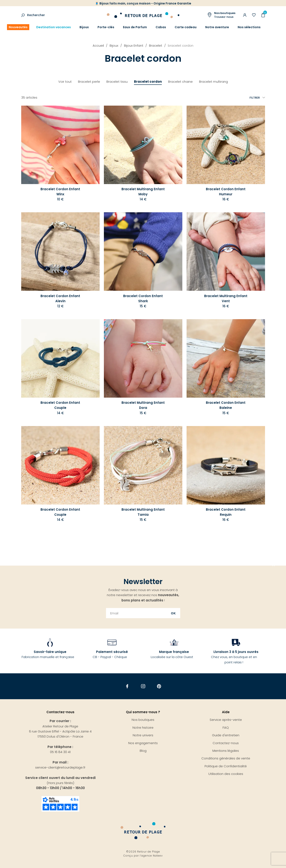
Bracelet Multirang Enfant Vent (226, 298)
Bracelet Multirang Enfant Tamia (143, 512)
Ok (174, 613)
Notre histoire (143, 728)
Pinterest (159, 686)
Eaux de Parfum (135, 27)
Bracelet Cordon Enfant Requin (226, 512)
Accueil (98, 45)
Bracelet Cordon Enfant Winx (60, 192)
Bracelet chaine (180, 82)
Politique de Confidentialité (226, 766)
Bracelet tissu (117, 82)
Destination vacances (54, 27)
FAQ (226, 728)
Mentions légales (226, 751)
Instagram (143, 686)
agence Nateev (152, 856)
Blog (143, 751)
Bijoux (84, 27)
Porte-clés (106, 27)
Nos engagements (143, 743)
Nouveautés (18, 27)
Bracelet (156, 45)
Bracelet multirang (213, 82)
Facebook (127, 686)
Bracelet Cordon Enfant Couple (60, 405)
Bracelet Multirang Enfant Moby (143, 192)
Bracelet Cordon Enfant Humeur (226, 192)
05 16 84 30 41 (60, 752)
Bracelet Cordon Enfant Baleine (226, 405)
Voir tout (65, 82)
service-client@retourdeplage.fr (60, 767)
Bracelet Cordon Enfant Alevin (60, 298)
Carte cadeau (186, 27)
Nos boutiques (143, 720)
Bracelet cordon (148, 82)
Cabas (161, 27)
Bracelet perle (89, 82)
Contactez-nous (226, 743)
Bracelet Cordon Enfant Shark (143, 298)
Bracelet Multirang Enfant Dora (143, 405)
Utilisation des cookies (226, 774)
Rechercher (36, 15)
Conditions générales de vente (226, 758)
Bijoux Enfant (134, 45)
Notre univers (143, 735)
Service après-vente (226, 720)
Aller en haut (274, 566)
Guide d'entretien (226, 735)
